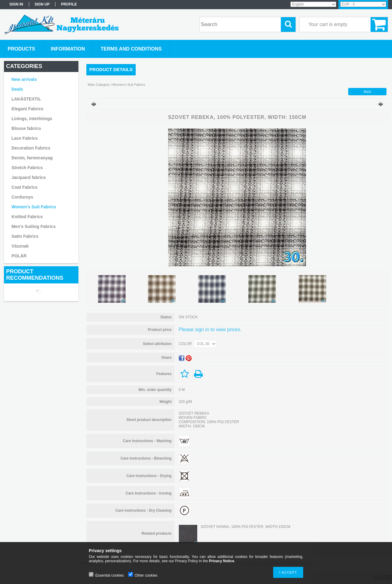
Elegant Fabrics (28, 109)
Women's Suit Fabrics (34, 207)
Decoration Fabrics (31, 148)
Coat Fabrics (25, 187)
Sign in (16, 4)
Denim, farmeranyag (32, 158)
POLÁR (19, 256)
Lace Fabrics (25, 138)
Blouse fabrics (26, 128)
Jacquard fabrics (29, 177)
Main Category (99, 85)
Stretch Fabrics (27, 168)
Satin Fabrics (25, 236)
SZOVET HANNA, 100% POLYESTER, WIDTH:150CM (245, 527)
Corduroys (23, 197)
